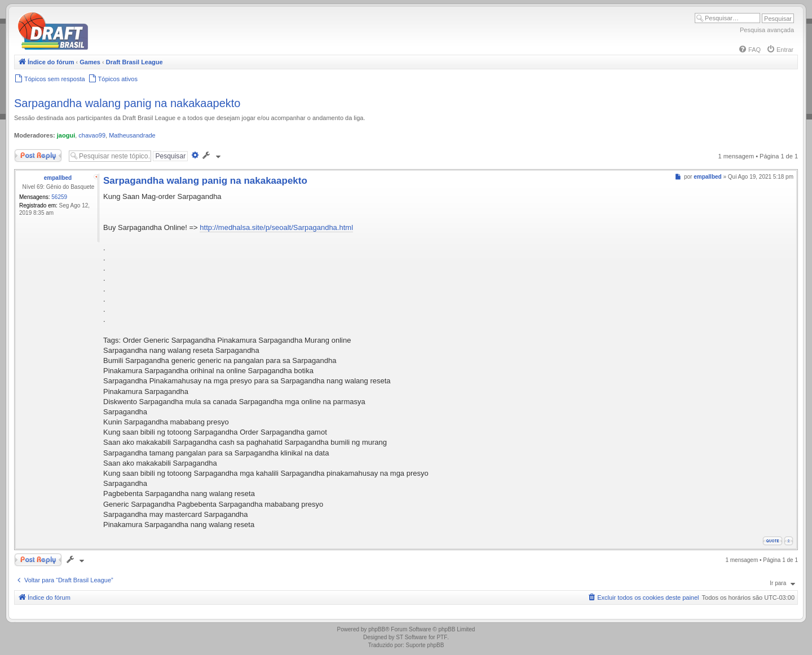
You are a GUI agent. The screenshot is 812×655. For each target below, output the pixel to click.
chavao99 (92, 135)
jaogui (66, 135)
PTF (442, 637)
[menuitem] (749, 50)
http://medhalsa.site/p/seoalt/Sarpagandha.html (276, 227)
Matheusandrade (132, 135)
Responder (38, 156)
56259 (59, 197)
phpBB (377, 629)
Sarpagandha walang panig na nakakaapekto (127, 103)
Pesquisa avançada (767, 30)
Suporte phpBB (425, 645)
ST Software (411, 637)
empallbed (58, 178)
